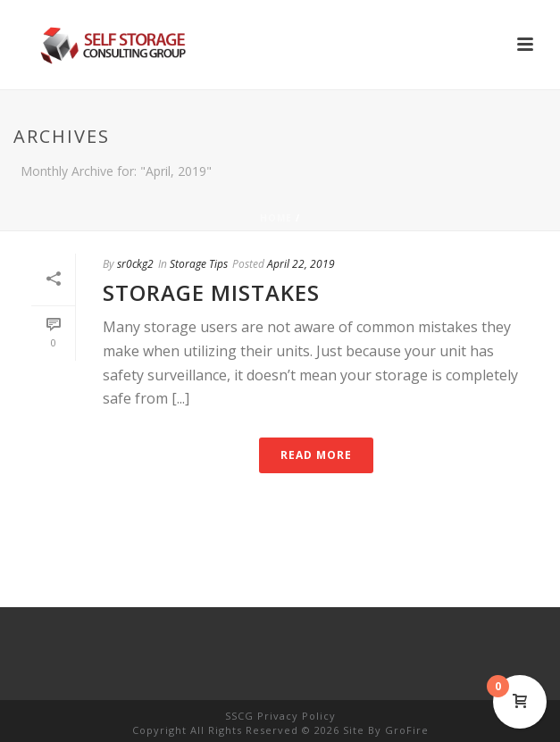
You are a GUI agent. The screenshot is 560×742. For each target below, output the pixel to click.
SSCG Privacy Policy (280, 716)
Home (276, 218)
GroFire (407, 730)
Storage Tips (199, 264)
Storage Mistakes (211, 292)
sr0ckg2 (135, 264)
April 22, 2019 (301, 264)
